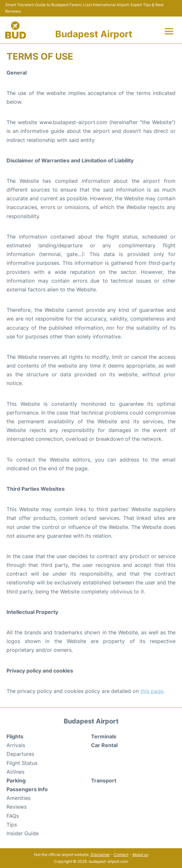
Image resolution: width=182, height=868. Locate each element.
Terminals (104, 736)
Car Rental (104, 745)
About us (140, 855)
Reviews (17, 807)
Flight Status (22, 763)
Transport (104, 780)
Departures (20, 754)
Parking (16, 780)
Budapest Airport (94, 34)
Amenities (19, 798)
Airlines (15, 772)
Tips (12, 825)
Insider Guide (23, 833)
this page (152, 691)
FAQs (13, 816)
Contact (121, 855)
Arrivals (16, 745)
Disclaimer (100, 855)
